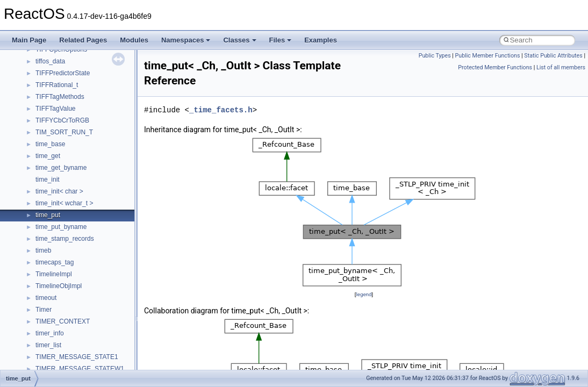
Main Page (29, 40)
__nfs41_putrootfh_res (68, 241)
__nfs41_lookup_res (64, 99)
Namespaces (186, 40)
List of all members (561, 67)
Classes (239, 40)
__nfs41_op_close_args (70, 111)
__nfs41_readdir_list (64, 324)
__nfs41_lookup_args (66, 64)
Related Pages (83, 40)
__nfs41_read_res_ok (67, 277)
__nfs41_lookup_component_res (82, 88)
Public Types (435, 56)
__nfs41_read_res (62, 265)
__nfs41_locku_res (63, 52)
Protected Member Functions (495, 67)
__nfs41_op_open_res (67, 147)
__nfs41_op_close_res (68, 123)
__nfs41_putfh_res (62, 230)
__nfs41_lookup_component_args (84, 76)
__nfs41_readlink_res (66, 348)
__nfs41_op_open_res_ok (73, 159)
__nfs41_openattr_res (67, 194)
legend (364, 294)
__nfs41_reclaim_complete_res (80, 360)
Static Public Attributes (553, 56)
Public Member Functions (488, 56)
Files (281, 40)
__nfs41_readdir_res (65, 336)
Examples (321, 40)
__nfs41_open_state (65, 170)
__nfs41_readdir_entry (68, 312)
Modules (134, 40)
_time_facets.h (221, 110)
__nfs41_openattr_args (69, 182)
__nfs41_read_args (63, 253)
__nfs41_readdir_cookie (70, 300)
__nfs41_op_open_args (69, 135)
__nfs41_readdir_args (67, 289)
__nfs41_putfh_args (64, 218)
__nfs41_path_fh (59, 206)
